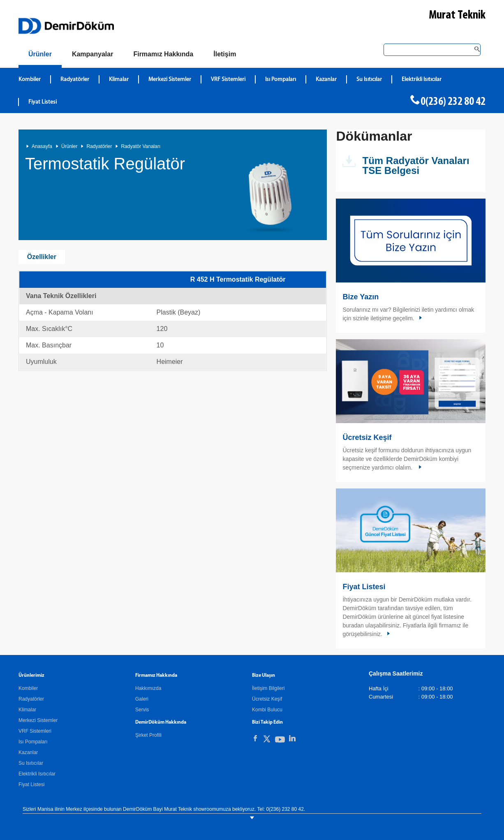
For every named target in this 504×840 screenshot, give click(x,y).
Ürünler (69, 146)
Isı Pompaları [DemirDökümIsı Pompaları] (281, 80)
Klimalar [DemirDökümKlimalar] (119, 80)
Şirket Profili (148, 735)
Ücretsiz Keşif (367, 437)
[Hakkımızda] (163, 54)
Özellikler (42, 257)
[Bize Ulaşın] (225, 54)
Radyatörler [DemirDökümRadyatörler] (75, 80)
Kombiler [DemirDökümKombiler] (30, 80)
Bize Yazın (361, 297)
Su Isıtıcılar (31, 763)
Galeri (142, 699)
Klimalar (27, 710)
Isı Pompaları (33, 742)
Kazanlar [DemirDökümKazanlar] (326, 80)
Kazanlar (28, 752)
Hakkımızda (148, 688)
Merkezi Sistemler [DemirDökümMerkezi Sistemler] (170, 80)
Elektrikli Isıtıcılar (37, 774)
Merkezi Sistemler (38, 720)
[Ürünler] (40, 56)
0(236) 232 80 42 (453, 102)
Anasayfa (42, 146)
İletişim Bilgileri (268, 688)
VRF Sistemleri (35, 731)
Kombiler (28, 688)
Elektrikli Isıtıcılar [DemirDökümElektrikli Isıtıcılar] (422, 80)
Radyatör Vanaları (141, 146)
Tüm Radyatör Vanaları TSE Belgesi (416, 165)
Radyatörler (99, 146)
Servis (142, 710)
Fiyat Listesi (43, 102)
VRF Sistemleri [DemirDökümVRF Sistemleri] (228, 80)
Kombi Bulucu (267, 710)
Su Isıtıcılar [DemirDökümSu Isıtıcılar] (369, 80)
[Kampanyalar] (93, 54)
